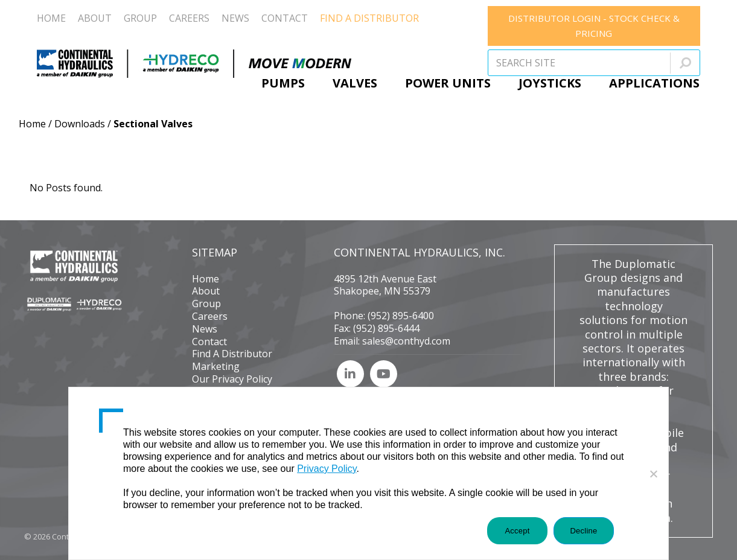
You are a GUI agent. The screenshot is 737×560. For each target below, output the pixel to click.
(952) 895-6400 (401, 316)
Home (32, 124)
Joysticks (550, 83)
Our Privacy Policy (232, 379)
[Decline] (653, 474)
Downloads (80, 124)
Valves (355, 83)
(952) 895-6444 (386, 328)
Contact (209, 342)
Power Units (448, 83)
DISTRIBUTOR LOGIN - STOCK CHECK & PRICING (594, 26)
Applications (654, 83)
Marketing (216, 366)
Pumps (283, 83)
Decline (583, 531)
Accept (517, 531)
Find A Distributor (232, 354)
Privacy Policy (327, 469)
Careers (210, 316)
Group (206, 304)
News (205, 329)
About (206, 291)
